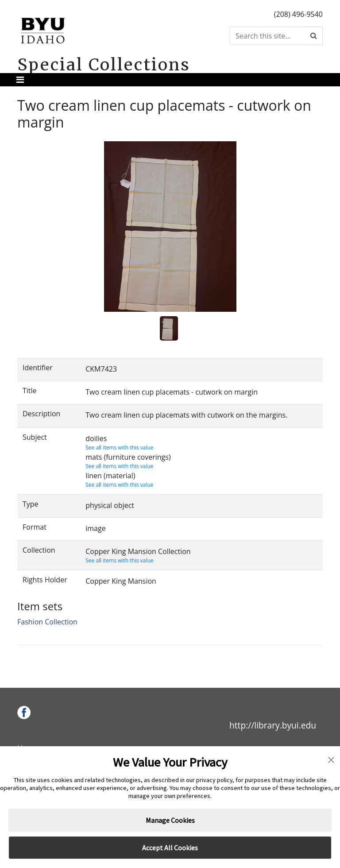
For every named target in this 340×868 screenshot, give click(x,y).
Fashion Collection (47, 622)
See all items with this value (119, 448)
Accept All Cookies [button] (170, 848)
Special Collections (104, 65)
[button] (331, 759)
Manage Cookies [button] (170, 820)
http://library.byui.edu (273, 725)
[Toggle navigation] (20, 80)
